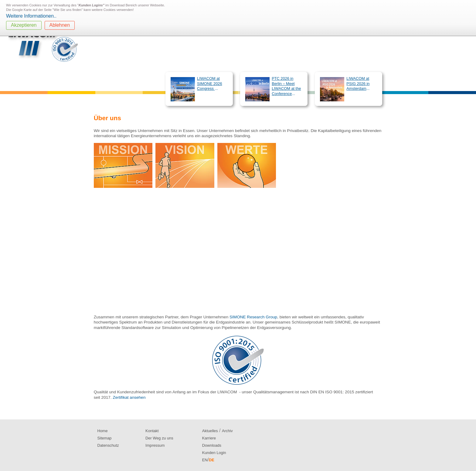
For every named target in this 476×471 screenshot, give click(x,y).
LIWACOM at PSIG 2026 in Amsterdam (358, 83)
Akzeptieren (24, 25)
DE (212, 460)
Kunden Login (214, 453)
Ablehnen (60, 25)
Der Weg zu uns (159, 438)
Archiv (227, 431)
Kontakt (152, 431)
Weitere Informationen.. (31, 16)
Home (103, 431)
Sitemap (105, 438)
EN (205, 460)
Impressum (155, 445)
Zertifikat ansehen (129, 397)
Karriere (209, 438)
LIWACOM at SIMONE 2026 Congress (210, 83)
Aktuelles (210, 431)
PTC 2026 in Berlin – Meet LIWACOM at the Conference (286, 86)
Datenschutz (108, 445)
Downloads (212, 445)
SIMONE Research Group (253, 317)
